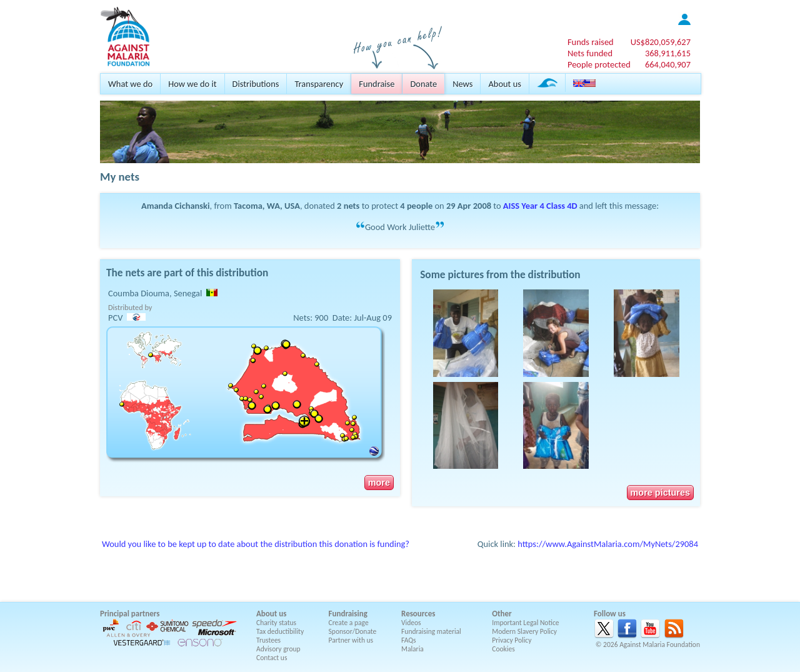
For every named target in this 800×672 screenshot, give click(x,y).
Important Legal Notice (525, 623)
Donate (423, 84)
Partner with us (351, 640)
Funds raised (591, 42)
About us (504, 84)
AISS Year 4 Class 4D (540, 206)
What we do (130, 84)
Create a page (349, 623)
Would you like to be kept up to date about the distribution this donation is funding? (256, 544)
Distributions (256, 84)
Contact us (272, 658)
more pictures (660, 493)
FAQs (409, 640)
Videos (411, 623)
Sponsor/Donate (353, 631)
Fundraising (348, 614)
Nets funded (590, 53)
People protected (599, 64)
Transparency (319, 84)
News (462, 84)
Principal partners (130, 614)
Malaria (412, 649)
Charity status (276, 623)
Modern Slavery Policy (524, 631)
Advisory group (278, 649)
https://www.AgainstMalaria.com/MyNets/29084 (608, 544)
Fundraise (377, 84)
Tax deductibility (280, 631)
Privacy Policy (512, 640)
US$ (661, 42)
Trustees (268, 640)
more (379, 483)
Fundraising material (431, 631)
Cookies (503, 649)
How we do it (192, 84)
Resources (418, 614)
